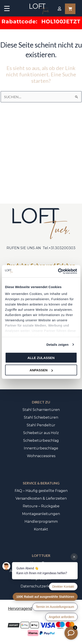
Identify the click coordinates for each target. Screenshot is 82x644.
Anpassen (41, 370)
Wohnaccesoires (41, 456)
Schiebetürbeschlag (41, 441)
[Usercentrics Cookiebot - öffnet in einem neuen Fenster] (58, 271)
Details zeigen (57, 345)
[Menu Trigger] (7, 8)
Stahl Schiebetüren (41, 417)
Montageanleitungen (41, 514)
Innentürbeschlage (41, 448)
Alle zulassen (41, 358)
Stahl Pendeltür (41, 425)
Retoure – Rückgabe (41, 506)
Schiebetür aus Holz (41, 433)
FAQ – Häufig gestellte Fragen (41, 491)
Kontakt (41, 529)
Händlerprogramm (41, 522)
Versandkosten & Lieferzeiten (41, 498)
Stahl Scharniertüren (41, 410)
